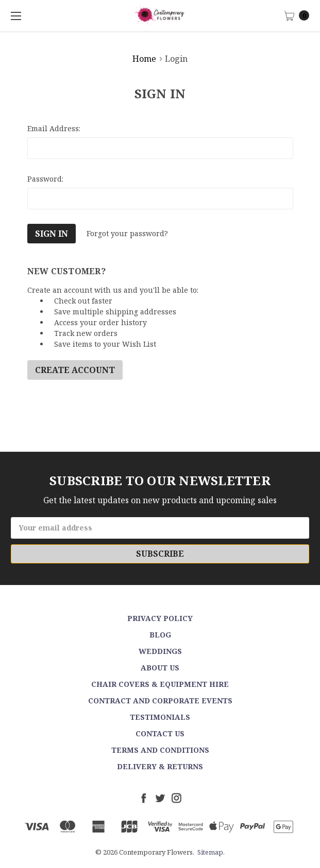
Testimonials (160, 717)
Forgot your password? (127, 233)
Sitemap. (211, 852)
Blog (160, 635)
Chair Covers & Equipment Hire (160, 684)
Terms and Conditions (160, 750)
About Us (160, 668)
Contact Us (160, 733)
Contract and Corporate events (160, 701)
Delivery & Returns (160, 766)
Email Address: (54, 128)
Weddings (160, 651)
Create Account (75, 370)
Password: (45, 179)
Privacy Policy (160, 618)
